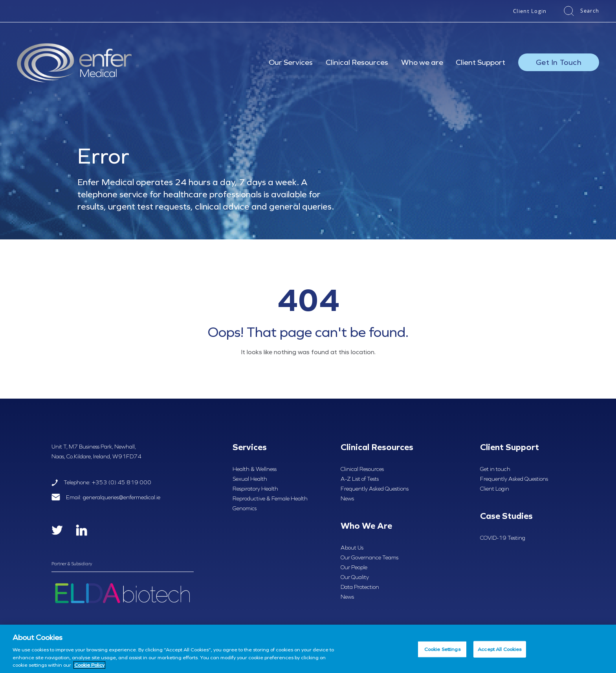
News (347, 498)
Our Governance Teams (369, 557)
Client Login (530, 11)
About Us (352, 548)
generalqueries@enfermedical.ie (122, 497)
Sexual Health (250, 479)
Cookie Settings (442, 649)
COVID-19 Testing (503, 538)
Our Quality (355, 577)
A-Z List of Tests (360, 479)
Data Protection (360, 587)
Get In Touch (559, 62)
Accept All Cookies (500, 649)
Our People (354, 567)
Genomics (245, 508)
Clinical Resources (357, 62)
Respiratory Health (255, 489)
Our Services (291, 62)
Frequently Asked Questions (375, 489)
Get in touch (495, 469)
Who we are (422, 62)
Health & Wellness (255, 469)
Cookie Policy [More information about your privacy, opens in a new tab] (89, 665)
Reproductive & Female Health (270, 498)
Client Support (480, 62)
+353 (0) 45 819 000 (122, 482)
